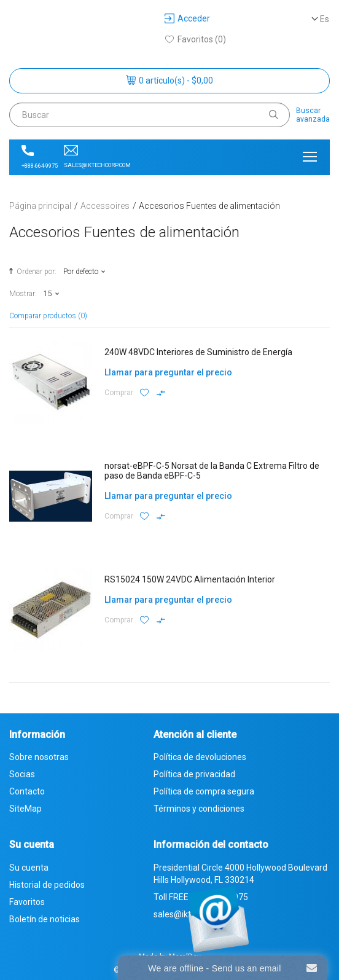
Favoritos (27, 902)
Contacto (27, 791)
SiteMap (25, 809)
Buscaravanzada (313, 115)
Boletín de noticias (45, 919)
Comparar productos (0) (48, 316)
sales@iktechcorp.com (97, 157)
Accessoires (105, 206)
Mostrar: (23, 294)
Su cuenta (29, 868)
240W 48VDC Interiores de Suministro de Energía (198, 352)
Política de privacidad (194, 774)
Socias (22, 774)
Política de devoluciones (200, 757)
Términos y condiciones (199, 809)
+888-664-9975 (40, 157)
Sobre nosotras (39, 757)
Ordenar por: (31, 271)
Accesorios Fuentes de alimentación (209, 206)
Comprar (119, 393)
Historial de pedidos (47, 885)
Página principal (40, 206)
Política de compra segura (204, 791)
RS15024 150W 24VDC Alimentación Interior (190, 579)
